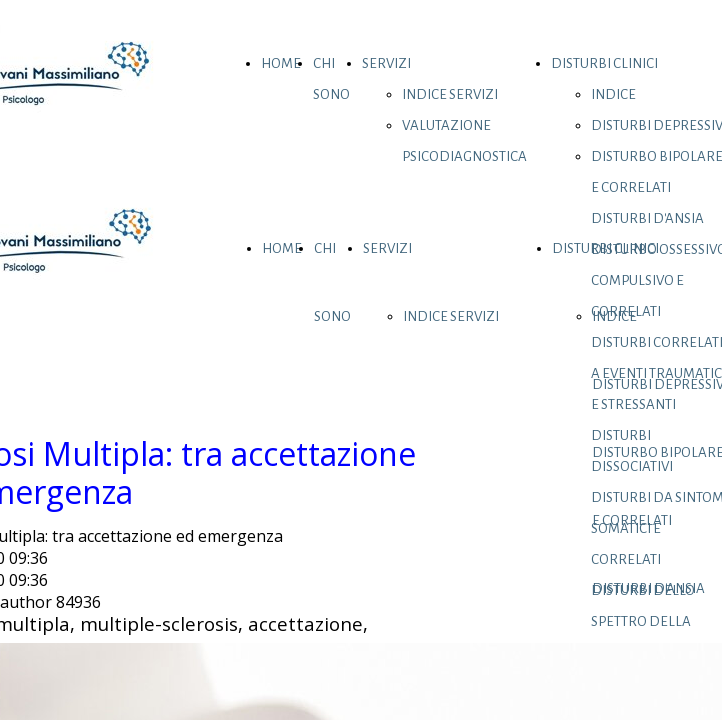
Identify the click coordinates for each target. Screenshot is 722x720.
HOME (281, 63)
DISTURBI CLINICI (604, 63)
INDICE (613, 94)
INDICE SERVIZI (450, 94)
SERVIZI (386, 63)
